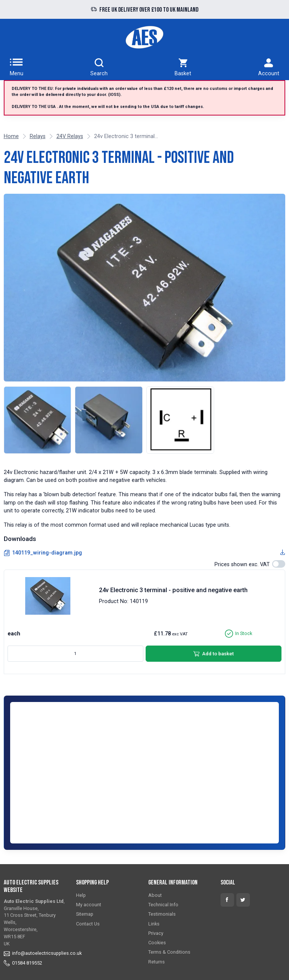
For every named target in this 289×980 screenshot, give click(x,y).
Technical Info (163, 905)
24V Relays (70, 136)
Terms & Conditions (169, 952)
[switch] (279, 564)
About (155, 895)
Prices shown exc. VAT (242, 564)
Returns (157, 962)
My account (89, 905)
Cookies (157, 943)
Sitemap (85, 914)
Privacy (156, 933)
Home (11, 136)
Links (154, 924)
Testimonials (162, 914)
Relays (38, 136)
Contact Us (88, 924)
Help (81, 895)
